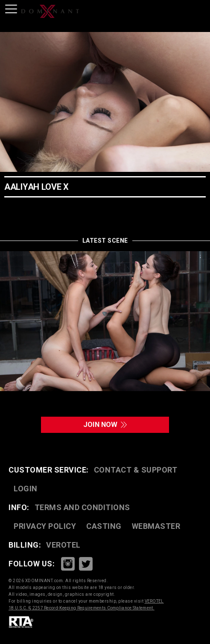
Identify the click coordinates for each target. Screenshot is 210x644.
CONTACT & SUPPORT (136, 470)
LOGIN (26, 489)
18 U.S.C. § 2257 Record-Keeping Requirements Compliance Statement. (82, 608)
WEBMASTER (156, 527)
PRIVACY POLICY (45, 527)
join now (105, 425)
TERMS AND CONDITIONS (82, 508)
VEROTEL (63, 545)
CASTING (104, 527)
